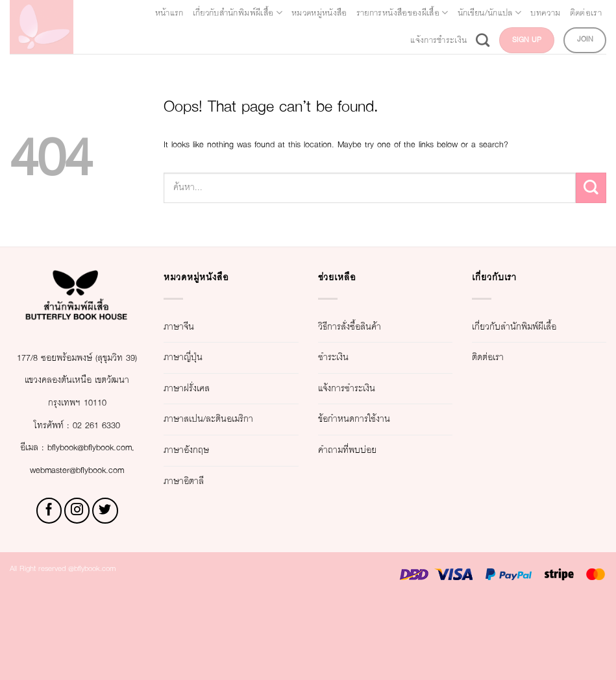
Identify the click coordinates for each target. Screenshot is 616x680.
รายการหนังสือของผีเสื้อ (536, 13)
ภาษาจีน (187, 340)
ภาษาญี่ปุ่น (192, 371)
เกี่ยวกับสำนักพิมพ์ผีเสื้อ (304, 13)
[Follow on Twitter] (105, 592)
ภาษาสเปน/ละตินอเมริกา (210, 444)
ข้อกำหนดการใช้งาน (375, 433)
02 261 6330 (105, 484)
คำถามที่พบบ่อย (361, 464)
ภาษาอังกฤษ (198, 486)
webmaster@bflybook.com (77, 551)
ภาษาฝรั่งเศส (199, 403)
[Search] (458, 40)
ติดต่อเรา (325, 40)
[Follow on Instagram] (77, 592)
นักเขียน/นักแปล (193, 40)
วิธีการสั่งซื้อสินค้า (367, 340)
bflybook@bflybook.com (75, 529)
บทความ (270, 40)
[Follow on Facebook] (49, 592)
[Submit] (591, 210)
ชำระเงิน (342, 371)
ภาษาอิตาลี (194, 517)
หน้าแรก (210, 13)
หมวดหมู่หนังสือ (419, 13)
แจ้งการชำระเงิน (400, 40)
